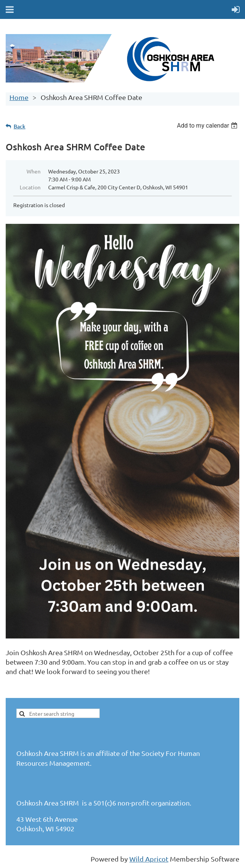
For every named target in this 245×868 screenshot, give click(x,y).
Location (30, 187)
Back (20, 126)
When (34, 171)
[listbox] (208, 126)
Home (19, 97)
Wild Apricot (149, 859)
